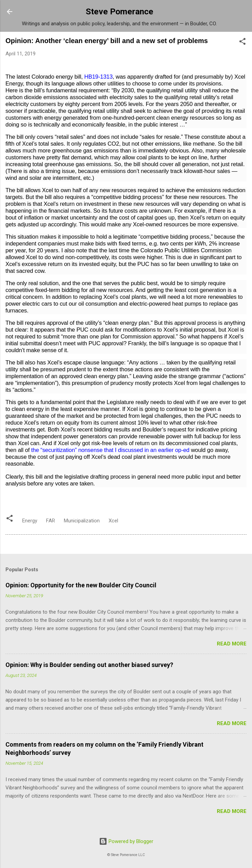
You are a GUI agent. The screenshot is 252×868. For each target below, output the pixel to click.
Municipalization (82, 521)
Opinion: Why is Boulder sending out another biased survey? (89, 665)
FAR (51, 521)
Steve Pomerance (120, 11)
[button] (242, 43)
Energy (30, 521)
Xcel (113, 521)
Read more (232, 644)
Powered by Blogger (126, 841)
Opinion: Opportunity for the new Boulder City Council (81, 585)
